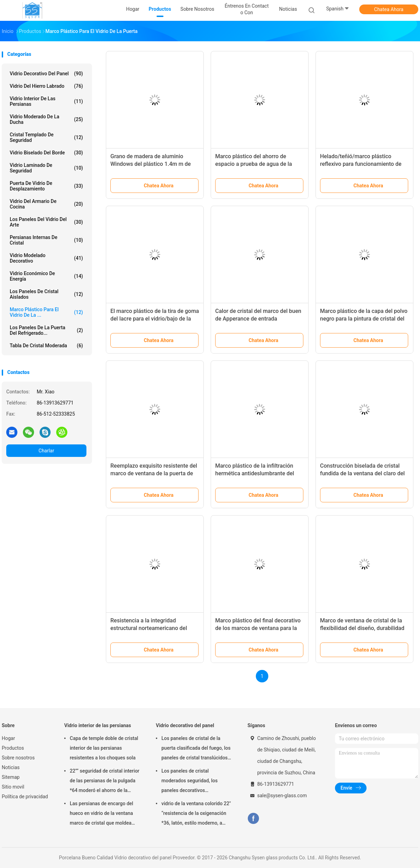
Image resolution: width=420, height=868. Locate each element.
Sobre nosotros (18, 758)
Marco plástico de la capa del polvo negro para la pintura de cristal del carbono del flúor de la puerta (364, 319)
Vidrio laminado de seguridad (46, 168)
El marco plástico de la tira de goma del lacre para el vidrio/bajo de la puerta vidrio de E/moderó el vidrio (155, 319)
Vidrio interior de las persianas (46, 101)
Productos (13, 748)
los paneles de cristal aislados (46, 294)
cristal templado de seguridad (46, 137)
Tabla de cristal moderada (46, 346)
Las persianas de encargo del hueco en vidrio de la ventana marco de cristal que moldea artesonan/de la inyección (102, 814)
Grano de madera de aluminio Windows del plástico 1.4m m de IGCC (151, 164)
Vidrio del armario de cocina (46, 204)
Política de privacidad (25, 797)
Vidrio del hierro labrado (46, 86)
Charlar (46, 451)
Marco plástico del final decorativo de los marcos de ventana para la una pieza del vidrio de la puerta (258, 628)
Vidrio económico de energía (46, 276)
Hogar (8, 738)
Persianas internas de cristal (46, 240)
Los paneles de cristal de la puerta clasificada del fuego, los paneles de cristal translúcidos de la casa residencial (196, 749)
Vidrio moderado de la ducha (46, 119)
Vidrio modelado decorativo (46, 258)
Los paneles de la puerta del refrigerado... (46, 330)
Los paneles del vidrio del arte (46, 222)
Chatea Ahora (389, 9)
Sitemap (11, 777)
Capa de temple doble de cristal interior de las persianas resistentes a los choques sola (104, 748)
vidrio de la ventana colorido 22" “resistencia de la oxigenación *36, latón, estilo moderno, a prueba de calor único (196, 814)
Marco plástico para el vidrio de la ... (46, 312)
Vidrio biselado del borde (46, 153)
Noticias (11, 767)
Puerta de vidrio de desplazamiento (46, 186)
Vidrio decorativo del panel (46, 74)
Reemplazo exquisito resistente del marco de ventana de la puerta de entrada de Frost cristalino (154, 473)
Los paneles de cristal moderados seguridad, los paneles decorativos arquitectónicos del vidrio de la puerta (195, 782)
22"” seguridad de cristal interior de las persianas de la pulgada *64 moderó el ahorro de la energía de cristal (105, 782)
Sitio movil (13, 787)
